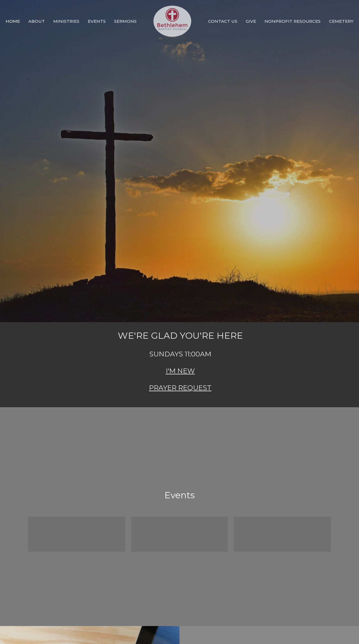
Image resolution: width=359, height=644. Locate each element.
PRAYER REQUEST (180, 388)
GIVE (251, 21)
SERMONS (125, 21)
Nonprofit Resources (293, 21)
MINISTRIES (66, 21)
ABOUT (37, 21)
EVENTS (97, 21)
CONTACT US (223, 21)
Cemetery (341, 21)
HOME (13, 21)
